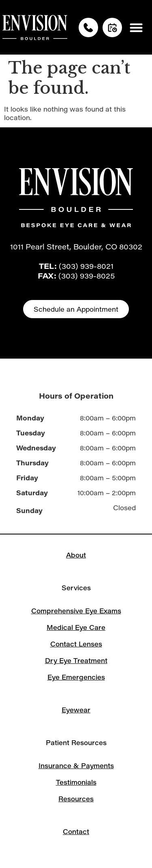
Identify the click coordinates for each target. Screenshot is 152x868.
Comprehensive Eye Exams (76, 611)
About (76, 555)
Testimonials (76, 782)
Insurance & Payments (76, 766)
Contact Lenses (76, 644)
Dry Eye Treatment (76, 660)
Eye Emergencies (76, 677)
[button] (136, 27)
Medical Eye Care (76, 627)
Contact (76, 831)
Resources (76, 799)
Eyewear (76, 710)
